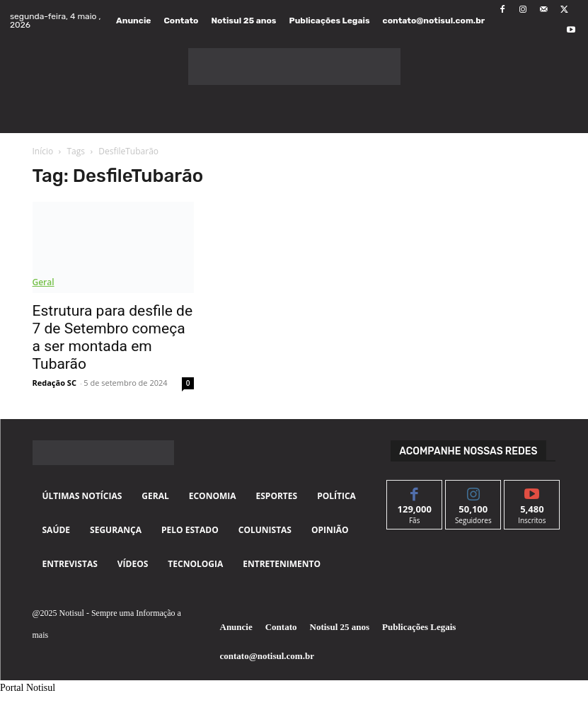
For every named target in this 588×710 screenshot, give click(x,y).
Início (43, 151)
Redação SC (54, 383)
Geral (44, 282)
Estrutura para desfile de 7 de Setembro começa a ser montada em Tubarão (113, 337)
